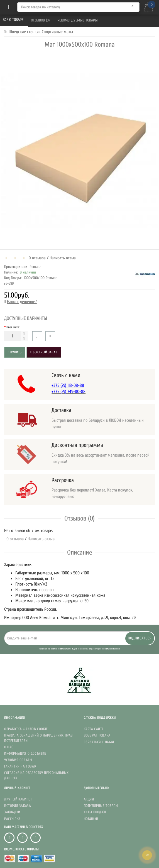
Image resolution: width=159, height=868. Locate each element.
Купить (15, 352)
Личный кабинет (18, 799)
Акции (89, 799)
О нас (9, 747)
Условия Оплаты (18, 760)
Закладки (12, 812)
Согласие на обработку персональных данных (36, 775)
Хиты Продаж (95, 812)
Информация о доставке (25, 753)
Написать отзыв (63, 258)
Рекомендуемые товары (78, 20)
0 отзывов (36, 258)
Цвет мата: (13, 327)
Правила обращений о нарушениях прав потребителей (39, 738)
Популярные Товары (101, 806)
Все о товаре (14, 20)
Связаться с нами (99, 742)
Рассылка (12, 819)
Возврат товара (97, 735)
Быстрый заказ (44, 352)
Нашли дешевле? (22, 302)
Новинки (91, 819)
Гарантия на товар (20, 766)
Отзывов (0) (41, 20)
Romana (35, 267)
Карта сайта (94, 729)
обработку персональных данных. (105, 649)
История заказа (18, 806)
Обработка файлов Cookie (26, 729)
